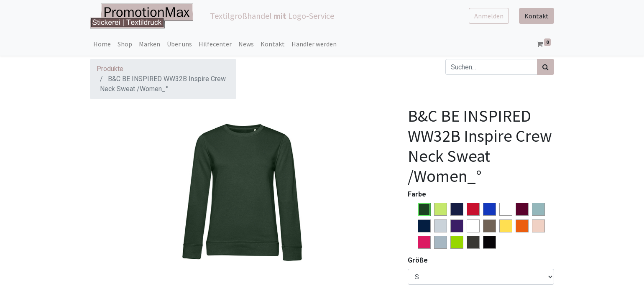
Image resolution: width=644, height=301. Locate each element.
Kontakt (537, 16)
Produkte (110, 69)
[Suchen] (546, 67)
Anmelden (489, 16)
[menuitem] (102, 44)
